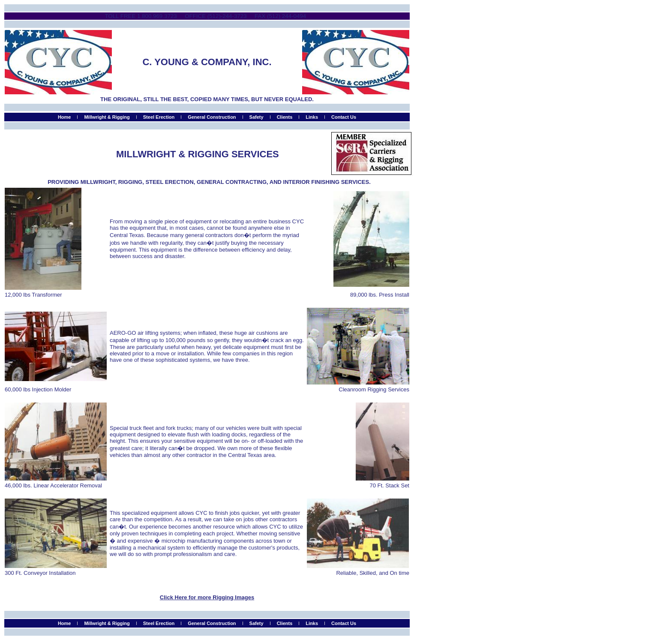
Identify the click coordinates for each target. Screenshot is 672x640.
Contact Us (344, 117)
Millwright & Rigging (107, 117)
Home (64, 117)
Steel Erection (159, 117)
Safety (256, 117)
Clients (285, 117)
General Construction (212, 117)
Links (312, 117)
